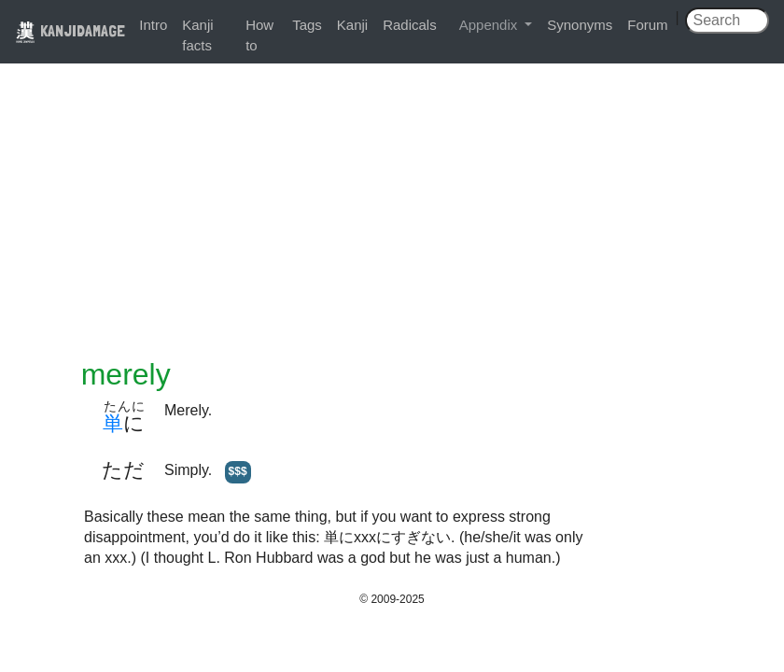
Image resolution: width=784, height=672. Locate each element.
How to (259, 35)
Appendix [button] (490, 25)
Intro (153, 25)
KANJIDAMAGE (70, 30)
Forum (647, 25)
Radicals (410, 25)
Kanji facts (197, 35)
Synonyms (580, 25)
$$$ (238, 471)
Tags (307, 25)
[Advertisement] (392, 217)
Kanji (352, 25)
